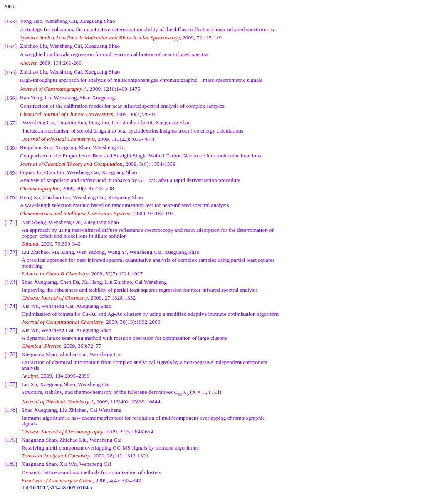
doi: (57, 488)
